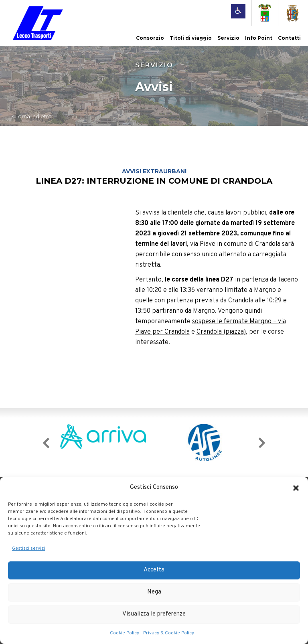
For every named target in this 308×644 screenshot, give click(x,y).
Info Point (259, 38)
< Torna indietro (32, 116)
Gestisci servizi (28, 549)
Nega (154, 592)
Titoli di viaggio (191, 38)
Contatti (289, 38)
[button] (296, 488)
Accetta (154, 570)
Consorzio (150, 38)
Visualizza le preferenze (154, 614)
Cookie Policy (125, 633)
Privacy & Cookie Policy (169, 633)
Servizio (228, 38)
